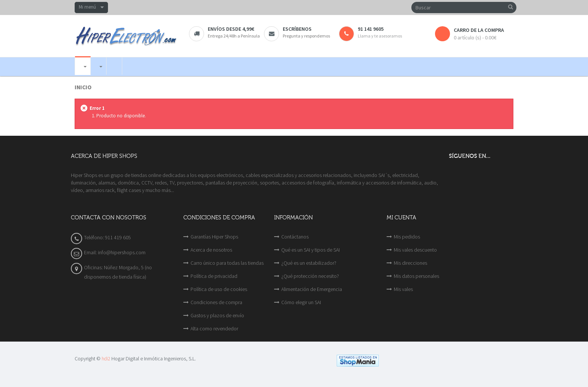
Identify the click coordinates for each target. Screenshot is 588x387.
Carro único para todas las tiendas (227, 263)
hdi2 (106, 359)
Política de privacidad (214, 276)
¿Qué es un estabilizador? (309, 263)
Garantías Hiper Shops (214, 237)
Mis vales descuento (415, 250)
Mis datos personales (416, 276)
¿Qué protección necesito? (310, 276)
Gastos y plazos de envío (217, 315)
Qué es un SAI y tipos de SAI (310, 250)
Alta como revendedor (214, 328)
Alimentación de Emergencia (312, 289)
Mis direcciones (410, 263)
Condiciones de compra (216, 302)
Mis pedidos (407, 237)
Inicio (83, 87)
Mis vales (403, 289)
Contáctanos (295, 237)
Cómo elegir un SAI (301, 302)
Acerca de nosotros (211, 250)
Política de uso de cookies (219, 289)
